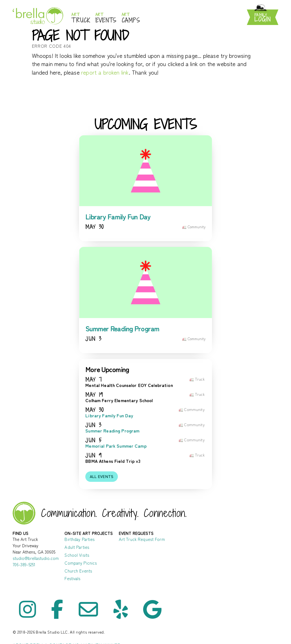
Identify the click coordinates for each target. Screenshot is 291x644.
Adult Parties (77, 547)
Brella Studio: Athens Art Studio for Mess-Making (38, 16)
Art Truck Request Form (142, 539)
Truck (81, 18)
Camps (131, 18)
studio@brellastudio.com (36, 558)
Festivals (72, 578)
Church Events (78, 571)
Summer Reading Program (122, 328)
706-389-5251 (24, 564)
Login (263, 18)
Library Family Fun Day (118, 216)
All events (102, 476)
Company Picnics (81, 563)
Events (106, 18)
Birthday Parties (79, 539)
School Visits (77, 555)
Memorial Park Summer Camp (116, 446)
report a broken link (105, 72)
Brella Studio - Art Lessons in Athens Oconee (24, 513)
